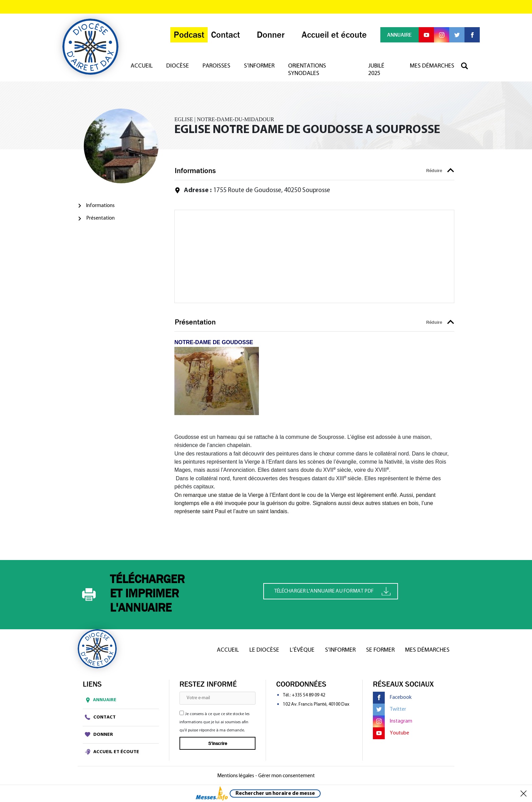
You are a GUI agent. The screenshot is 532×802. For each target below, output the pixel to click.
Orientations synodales (307, 70)
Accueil (142, 66)
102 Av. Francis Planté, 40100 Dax (316, 704)
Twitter (389, 710)
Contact (100, 717)
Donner (99, 734)
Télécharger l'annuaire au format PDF (332, 591)
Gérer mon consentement (287, 776)
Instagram (393, 721)
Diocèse (178, 66)
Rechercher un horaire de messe (275, 794)
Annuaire (100, 700)
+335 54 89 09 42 (308, 695)
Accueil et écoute (112, 752)
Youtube (391, 733)
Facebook (392, 698)
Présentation (100, 218)
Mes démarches (432, 66)
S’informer (259, 66)
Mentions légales (236, 776)
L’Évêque (302, 650)
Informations (100, 206)
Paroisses (216, 66)
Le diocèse (264, 650)
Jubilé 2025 (376, 70)
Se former (380, 650)
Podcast (189, 35)
